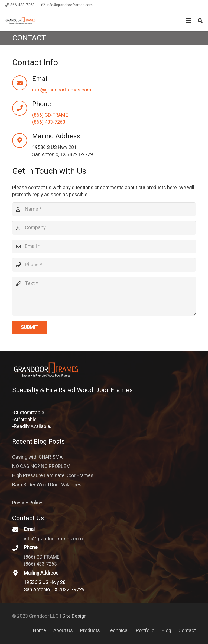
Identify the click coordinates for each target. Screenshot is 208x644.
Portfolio (145, 631)
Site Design (74, 616)
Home (40, 631)
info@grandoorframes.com (62, 90)
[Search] (200, 21)
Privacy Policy (27, 503)
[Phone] (22, 108)
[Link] (21, 21)
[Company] (104, 228)
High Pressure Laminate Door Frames (53, 476)
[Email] (22, 83)
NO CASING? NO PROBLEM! (42, 466)
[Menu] (188, 21)
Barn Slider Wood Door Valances (47, 485)
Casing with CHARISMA (37, 457)
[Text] (104, 296)
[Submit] (30, 327)
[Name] (104, 209)
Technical (118, 631)
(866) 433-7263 (49, 122)
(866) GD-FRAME (50, 115)
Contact (187, 631)
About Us (63, 631)
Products (90, 631)
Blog (166, 631)
